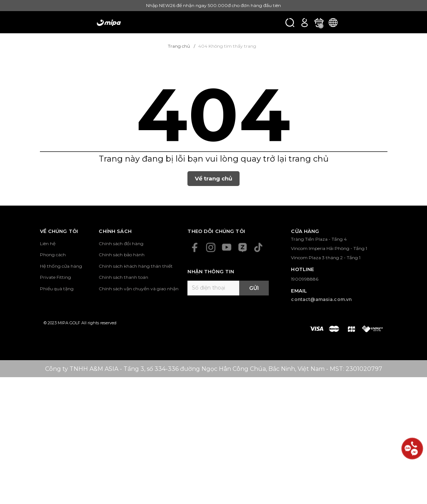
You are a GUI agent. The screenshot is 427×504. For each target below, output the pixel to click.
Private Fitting (55, 277)
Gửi (254, 288)
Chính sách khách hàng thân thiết (136, 266)
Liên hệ (48, 243)
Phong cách (53, 255)
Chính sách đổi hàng (121, 243)
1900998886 (305, 279)
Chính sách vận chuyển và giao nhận (139, 289)
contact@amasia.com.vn (321, 299)
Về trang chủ (213, 178)
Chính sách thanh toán (123, 277)
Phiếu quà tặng (57, 289)
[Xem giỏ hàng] (319, 22)
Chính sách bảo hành (122, 255)
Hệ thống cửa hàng (61, 266)
